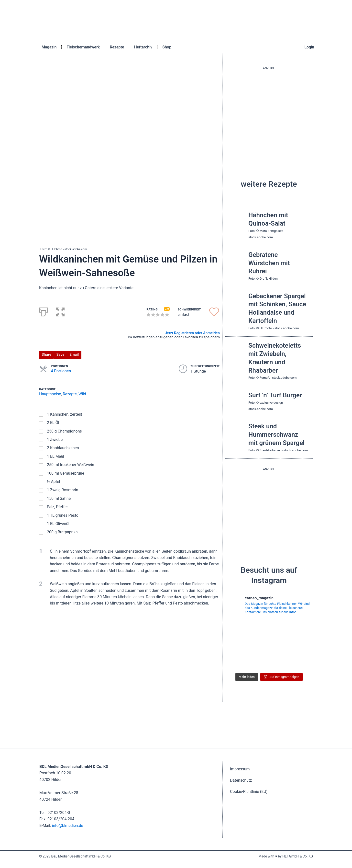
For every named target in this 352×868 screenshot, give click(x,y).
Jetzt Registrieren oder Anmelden (192, 333)
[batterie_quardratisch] (269, 511)
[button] (60, 311)
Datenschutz (241, 780)
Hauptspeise (50, 394)
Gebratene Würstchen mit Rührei (269, 263)
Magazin (49, 47)
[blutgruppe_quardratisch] (269, 118)
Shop (167, 47)
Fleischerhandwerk (83, 47)
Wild (82, 394)
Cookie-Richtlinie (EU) (249, 792)
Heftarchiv (143, 47)
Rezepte (117, 47)
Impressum (240, 769)
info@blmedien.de (68, 826)
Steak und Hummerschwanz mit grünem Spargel (276, 434)
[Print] (44, 311)
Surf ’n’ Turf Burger (275, 395)
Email (74, 355)
